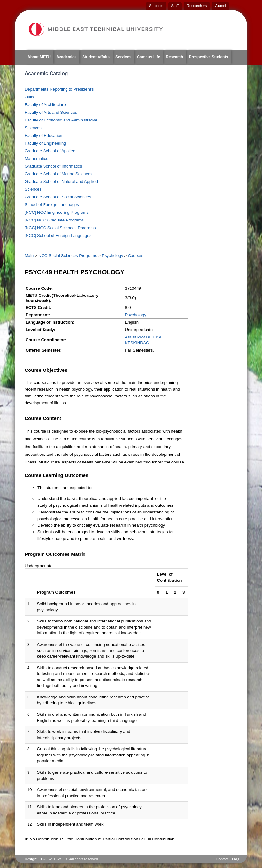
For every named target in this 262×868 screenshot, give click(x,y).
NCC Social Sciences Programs (68, 256)
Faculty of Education (44, 135)
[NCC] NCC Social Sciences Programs (60, 228)
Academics (66, 57)
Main (29, 256)
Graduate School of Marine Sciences (59, 174)
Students (156, 6)
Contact (222, 859)
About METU (39, 57)
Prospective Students (208, 57)
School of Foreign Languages (52, 205)
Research (174, 57)
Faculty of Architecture (45, 105)
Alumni (220, 6)
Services (123, 57)
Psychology (112, 256)
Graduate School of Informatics (53, 166)
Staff (175, 6)
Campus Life (148, 57)
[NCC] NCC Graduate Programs (54, 220)
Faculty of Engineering (45, 143)
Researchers (197, 6)
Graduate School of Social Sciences (58, 197)
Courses (136, 256)
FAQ (235, 859)
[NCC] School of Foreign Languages (58, 235)
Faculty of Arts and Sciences (51, 112)
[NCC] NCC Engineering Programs (57, 212)
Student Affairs (96, 57)
